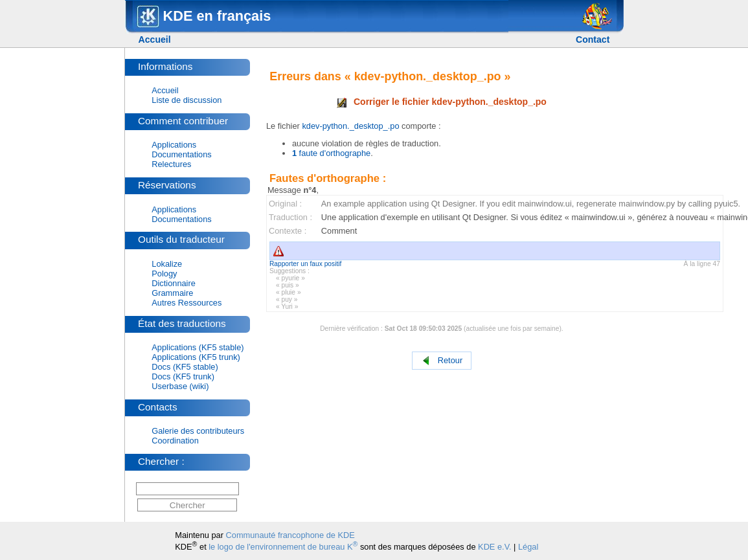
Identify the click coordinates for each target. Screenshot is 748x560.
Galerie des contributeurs (198, 431)
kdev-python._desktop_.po (350, 126)
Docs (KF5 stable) (185, 367)
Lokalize (167, 264)
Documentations (181, 154)
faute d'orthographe (331, 153)
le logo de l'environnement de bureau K (283, 547)
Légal (528, 547)
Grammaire (172, 293)
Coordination (175, 441)
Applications (174, 145)
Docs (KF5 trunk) (183, 376)
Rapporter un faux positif (306, 264)
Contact (593, 39)
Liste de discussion (187, 100)
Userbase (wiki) (180, 386)
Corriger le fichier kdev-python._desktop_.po (442, 102)
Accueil (155, 39)
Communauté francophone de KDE (290, 535)
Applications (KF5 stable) (198, 347)
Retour (442, 361)
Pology (164, 274)
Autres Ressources (187, 303)
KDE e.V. (494, 547)
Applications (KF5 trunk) (196, 357)
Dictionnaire (174, 283)
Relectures (171, 164)
